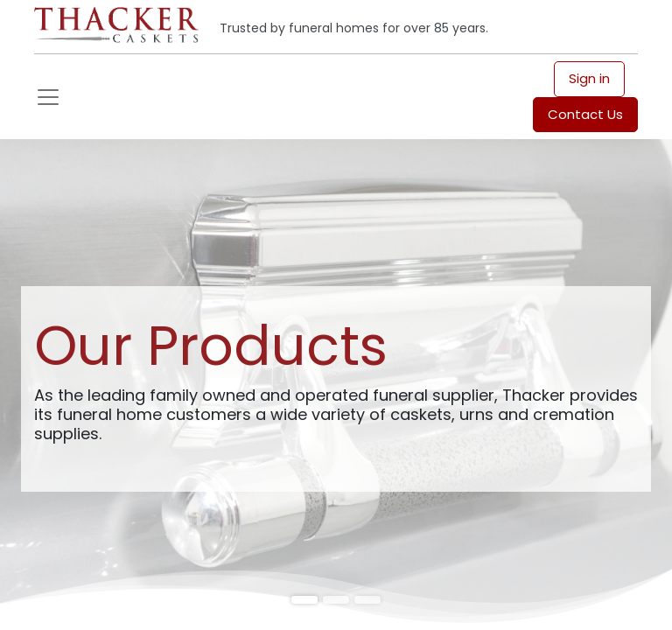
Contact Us (585, 114)
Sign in (589, 78)
